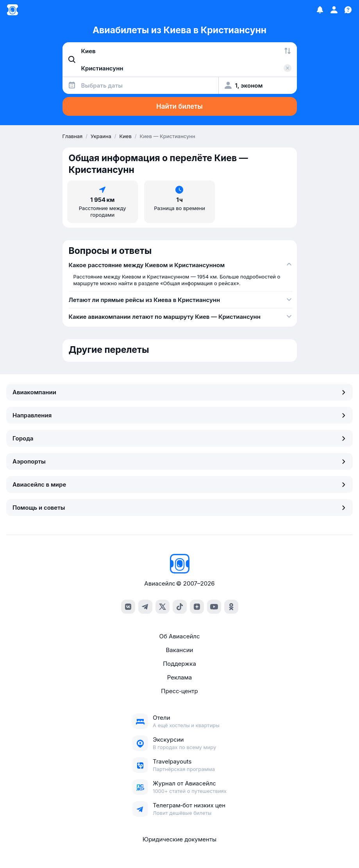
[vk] (128, 607)
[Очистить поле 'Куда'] (288, 68)
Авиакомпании (179, 392)
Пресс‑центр (179, 691)
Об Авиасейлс (179, 636)
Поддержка (179, 664)
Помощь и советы (179, 508)
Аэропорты (179, 461)
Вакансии (180, 650)
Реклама (179, 677)
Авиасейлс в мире (179, 484)
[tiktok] (180, 607)
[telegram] (145, 607)
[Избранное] (320, 10)
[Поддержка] (348, 10)
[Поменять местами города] (288, 51)
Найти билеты (179, 106)
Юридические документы (179, 839)
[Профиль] (334, 10)
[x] (163, 607)
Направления (179, 415)
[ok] (231, 607)
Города (179, 438)
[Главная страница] (13, 10)
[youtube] (214, 607)
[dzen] (197, 607)
